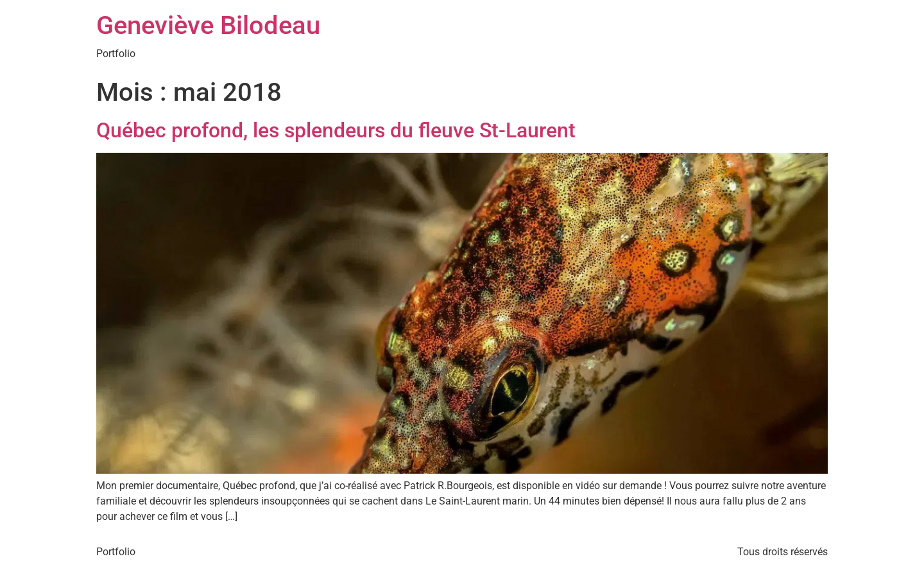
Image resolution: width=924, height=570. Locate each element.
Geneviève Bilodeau (208, 25)
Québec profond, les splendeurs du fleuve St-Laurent (336, 130)
